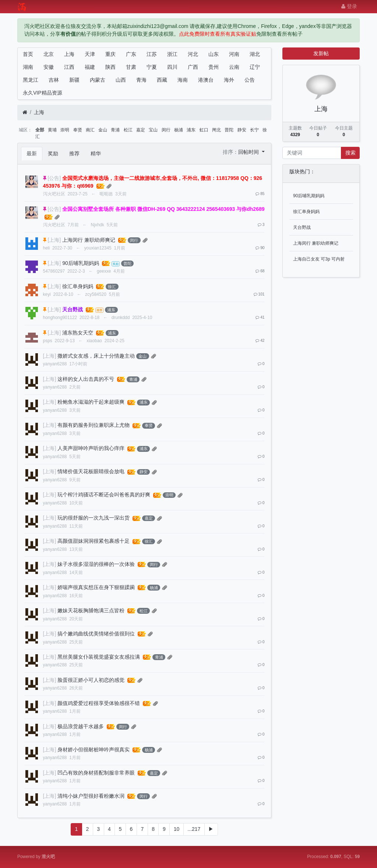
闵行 (166, 130)
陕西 (110, 67)
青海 (141, 80)
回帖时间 (249, 152)
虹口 (204, 130)
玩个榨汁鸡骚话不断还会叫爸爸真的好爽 (104, 495)
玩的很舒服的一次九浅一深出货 (94, 518)
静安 (242, 130)
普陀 (229, 130)
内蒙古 (98, 80)
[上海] (54, 240)
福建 (90, 67)
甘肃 (131, 67)
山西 (121, 80)
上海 (69, 54)
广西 (193, 67)
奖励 (53, 153)
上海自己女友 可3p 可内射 (319, 259)
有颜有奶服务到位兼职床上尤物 (94, 425)
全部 (40, 130)
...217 (194, 829)
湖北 (255, 54)
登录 (349, 6)
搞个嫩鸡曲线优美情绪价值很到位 (96, 634)
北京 (49, 54)
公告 (250, 80)
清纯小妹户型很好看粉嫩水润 (91, 796)
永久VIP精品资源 (43, 93)
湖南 (28, 67)
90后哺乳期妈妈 (81, 263)
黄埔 (52, 130)
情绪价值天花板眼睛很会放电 (91, 471)
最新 (32, 153)
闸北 (216, 130)
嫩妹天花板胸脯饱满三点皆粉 (91, 610)
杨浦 (179, 130)
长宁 (254, 130)
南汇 (90, 130)
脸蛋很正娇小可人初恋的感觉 (91, 680)
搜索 (350, 153)
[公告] (54, 178)
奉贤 (78, 130)
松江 (128, 130)
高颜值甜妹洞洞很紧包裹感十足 (94, 541)
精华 (96, 153)
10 (177, 829)
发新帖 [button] (321, 53)
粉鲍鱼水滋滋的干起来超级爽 (91, 402)
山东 (214, 54)
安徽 (49, 67)
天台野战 (302, 227)
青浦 (115, 130)
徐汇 (112, 287)
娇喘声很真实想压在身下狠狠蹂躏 (96, 587)
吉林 (54, 80)
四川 (172, 67)
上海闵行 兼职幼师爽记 (89, 240)
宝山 (153, 130)
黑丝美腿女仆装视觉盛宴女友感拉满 (99, 657)
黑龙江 (31, 80)
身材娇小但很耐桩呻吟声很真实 (94, 750)
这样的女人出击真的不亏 (86, 379)
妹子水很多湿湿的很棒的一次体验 (96, 564)
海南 (183, 80)
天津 (90, 54)
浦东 (191, 130)
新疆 (74, 80)
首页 (28, 54)
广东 (131, 54)
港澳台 (206, 80)
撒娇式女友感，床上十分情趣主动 (96, 356)
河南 (234, 54)
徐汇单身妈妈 (78, 286)
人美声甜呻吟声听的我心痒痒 (91, 448)
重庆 (110, 54)
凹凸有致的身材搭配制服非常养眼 (96, 773)
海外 (229, 80)
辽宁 (255, 67)
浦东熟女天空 (78, 333)
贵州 (214, 67)
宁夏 (152, 67)
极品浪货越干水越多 (81, 726)
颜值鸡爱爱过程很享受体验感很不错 (99, 703)
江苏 (152, 54)
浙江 (172, 54)
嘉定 (141, 130)
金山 (103, 130)
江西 (69, 67)
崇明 (65, 130)
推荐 (74, 153)
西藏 (162, 80)
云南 (234, 67)
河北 (193, 54)
